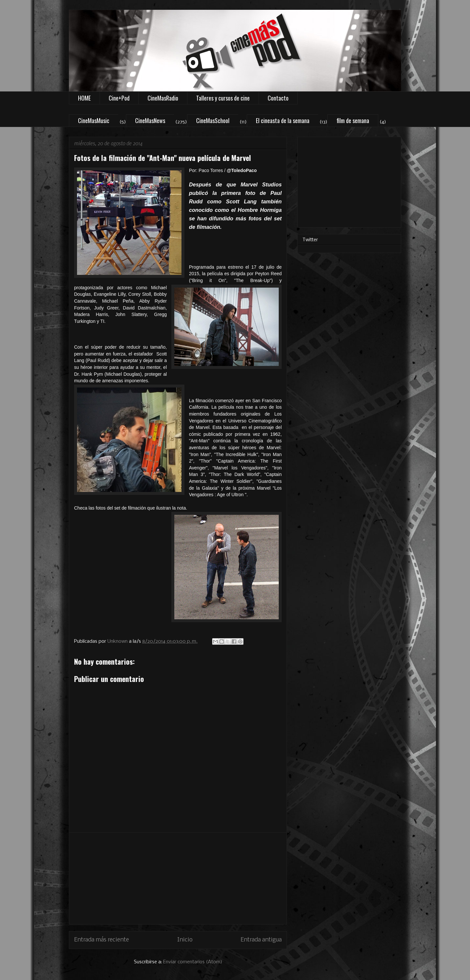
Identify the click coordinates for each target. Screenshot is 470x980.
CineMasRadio (163, 98)
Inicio (185, 940)
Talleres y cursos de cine (223, 98)
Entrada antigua (261, 940)
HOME (84, 98)
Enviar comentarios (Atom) (193, 962)
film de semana (353, 120)
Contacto (278, 98)
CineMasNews (150, 120)
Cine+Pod (119, 98)
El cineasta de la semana (283, 120)
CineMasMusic (94, 120)
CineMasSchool (213, 120)
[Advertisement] (178, 878)
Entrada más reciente (102, 940)
